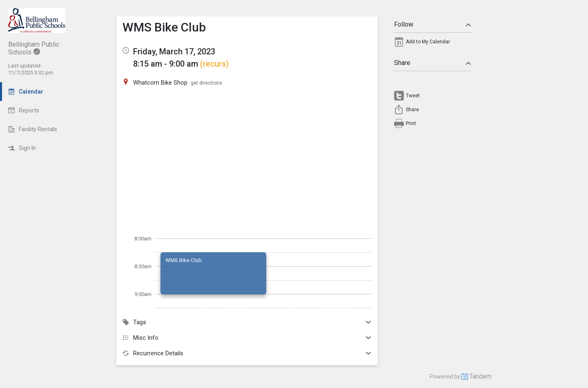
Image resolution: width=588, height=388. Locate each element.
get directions (206, 83)
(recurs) (214, 64)
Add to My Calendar (428, 42)
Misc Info (247, 338)
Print (411, 123)
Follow (433, 24)
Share (433, 63)
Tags (247, 322)
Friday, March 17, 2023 (174, 52)
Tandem (480, 376)
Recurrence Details (247, 353)
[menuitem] (433, 44)
